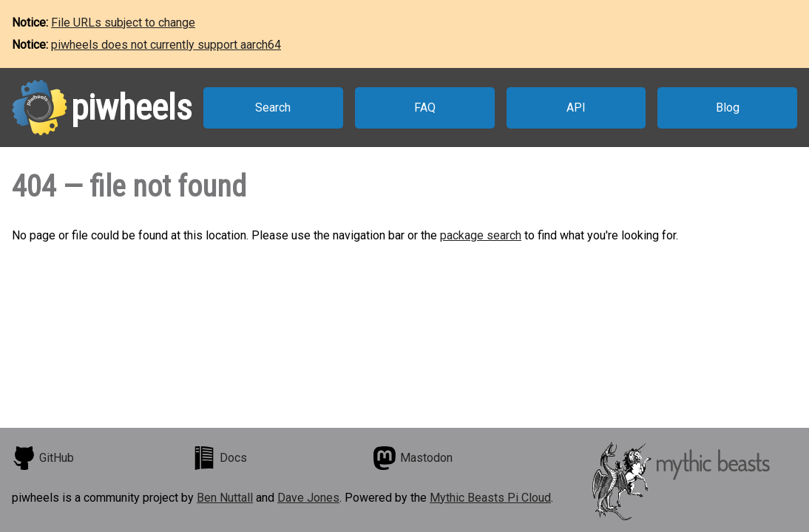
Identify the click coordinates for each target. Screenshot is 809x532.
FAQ (425, 108)
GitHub (43, 458)
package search (481, 235)
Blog (728, 108)
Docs (220, 458)
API (576, 108)
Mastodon (413, 458)
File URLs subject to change (123, 23)
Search (273, 108)
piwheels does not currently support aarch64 (166, 45)
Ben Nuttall (225, 498)
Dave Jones (308, 498)
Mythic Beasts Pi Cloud (490, 498)
